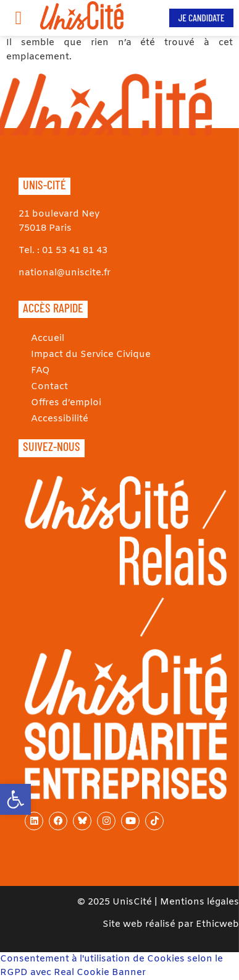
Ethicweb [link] (217, 924)
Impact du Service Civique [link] (91, 355)
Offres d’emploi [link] (66, 403)
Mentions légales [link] (199, 902)
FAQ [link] (40, 371)
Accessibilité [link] (60, 419)
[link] (15, 799)
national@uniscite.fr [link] (65, 273)
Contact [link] (49, 387)
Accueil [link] (48, 338)
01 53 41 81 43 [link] (75, 251)
